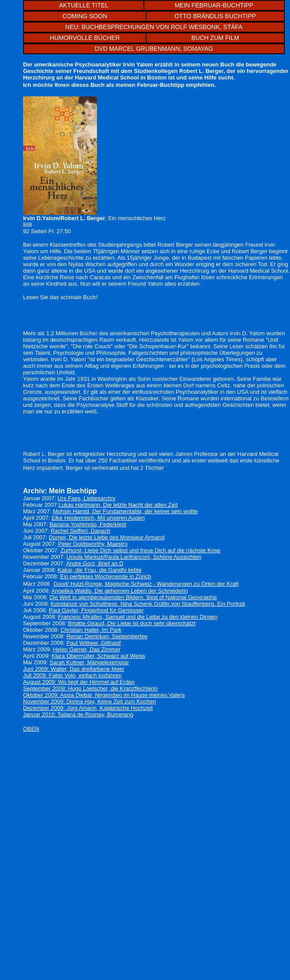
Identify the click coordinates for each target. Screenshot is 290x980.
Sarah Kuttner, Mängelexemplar (89, 662)
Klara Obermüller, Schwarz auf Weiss (98, 656)
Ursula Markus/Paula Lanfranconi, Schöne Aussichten (134, 557)
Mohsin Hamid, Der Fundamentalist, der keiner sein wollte (125, 511)
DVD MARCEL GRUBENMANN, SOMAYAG (154, 49)
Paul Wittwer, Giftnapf (94, 643)
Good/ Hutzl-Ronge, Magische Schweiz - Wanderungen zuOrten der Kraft (146, 584)
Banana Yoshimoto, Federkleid (88, 524)
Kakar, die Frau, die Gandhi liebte (100, 570)
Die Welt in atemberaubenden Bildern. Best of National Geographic (133, 597)
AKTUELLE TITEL (84, 5)
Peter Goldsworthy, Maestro (93, 544)
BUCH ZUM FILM (215, 38)
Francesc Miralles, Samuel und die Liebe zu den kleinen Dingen (138, 617)
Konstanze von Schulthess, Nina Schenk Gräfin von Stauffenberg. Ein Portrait (148, 604)
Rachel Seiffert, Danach (81, 531)
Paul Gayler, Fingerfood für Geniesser (96, 610)
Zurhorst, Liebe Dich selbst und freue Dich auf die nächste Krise (140, 550)
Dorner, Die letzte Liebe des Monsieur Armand (107, 537)
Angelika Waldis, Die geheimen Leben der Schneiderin (120, 591)
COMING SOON (85, 16)
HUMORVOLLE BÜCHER (85, 38)
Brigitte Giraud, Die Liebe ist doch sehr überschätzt (132, 623)
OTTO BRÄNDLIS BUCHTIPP (215, 16)
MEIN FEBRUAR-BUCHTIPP (214, 5)
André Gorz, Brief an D (95, 563)
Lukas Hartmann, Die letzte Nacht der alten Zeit (118, 505)
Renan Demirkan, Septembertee (107, 636)
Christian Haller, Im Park (91, 630)
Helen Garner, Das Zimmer (87, 649)
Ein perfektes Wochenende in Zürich (105, 576)
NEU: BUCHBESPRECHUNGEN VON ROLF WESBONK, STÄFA (154, 27)
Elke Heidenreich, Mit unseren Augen (98, 518)
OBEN (31, 729)
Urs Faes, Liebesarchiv (87, 498)
